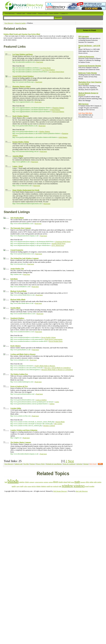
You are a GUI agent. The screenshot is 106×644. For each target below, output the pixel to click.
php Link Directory (82, 491)
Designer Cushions (49, 426)
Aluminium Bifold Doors (63, 242)
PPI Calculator (84, 37)
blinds (13, 481)
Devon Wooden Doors (56, 341)
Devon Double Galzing (48, 337)
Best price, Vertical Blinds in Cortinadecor (58, 368)
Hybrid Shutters (55, 110)
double (61, 482)
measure (83, 482)
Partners (32, 464)
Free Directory (9, 23)
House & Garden (20, 23)
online (92, 482)
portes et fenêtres (41, 400)
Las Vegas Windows (49, 70)
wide (60, 486)
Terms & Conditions (69, 464)
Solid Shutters (63, 137)
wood (87, 486)
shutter (38, 486)
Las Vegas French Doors (57, 72)
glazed (65, 482)
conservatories (39, 482)
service (34, 486)
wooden (92, 486)
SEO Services (83, 104)
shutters (44, 486)
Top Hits (26, 464)
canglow (22, 482)
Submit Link (19, 464)
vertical (56, 486)
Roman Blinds (60, 422)
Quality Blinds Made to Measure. (45, 366)
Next (71, 461)
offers (87, 482)
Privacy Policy (41, 464)
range (18, 486)
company (32, 482)
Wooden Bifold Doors (59, 243)
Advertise (79, 464)
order (95, 482)
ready (22, 486)
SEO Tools (93, 464)
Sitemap (86, 464)
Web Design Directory (60, 491)
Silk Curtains (58, 424)
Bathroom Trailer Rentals (88, 73)
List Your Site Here (85, 113)
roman (29, 486)
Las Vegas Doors (45, 68)
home (72, 482)
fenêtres (52, 404)
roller (25, 486)
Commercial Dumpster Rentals (90, 66)
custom (51, 482)
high (69, 482)
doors (56, 482)
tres (52, 486)
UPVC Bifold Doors (58, 245)
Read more (40, 62)
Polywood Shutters (58, 112)
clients (27, 482)
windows (79, 486)
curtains (46, 482)
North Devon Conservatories (54, 339)
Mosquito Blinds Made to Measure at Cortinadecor (57, 370)
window (67, 486)
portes (57, 402)
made (77, 482)
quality (14, 486)
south (48, 486)
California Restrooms (86, 57)
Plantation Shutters (58, 108)
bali (6, 482)
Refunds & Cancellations (54, 464)
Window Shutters (45, 132)
